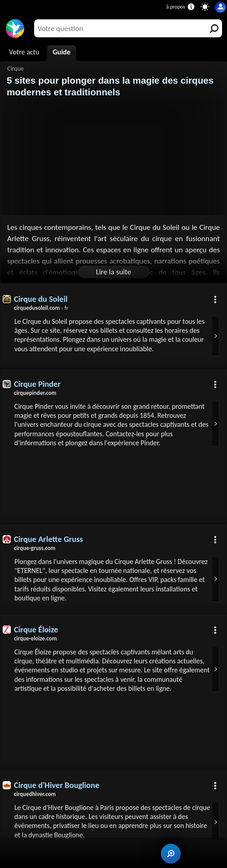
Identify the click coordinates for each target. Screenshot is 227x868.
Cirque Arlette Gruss (49, 540)
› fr (41, 308)
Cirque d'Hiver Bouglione (57, 796)
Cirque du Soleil (41, 299)
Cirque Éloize (36, 631)
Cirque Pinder (38, 384)
